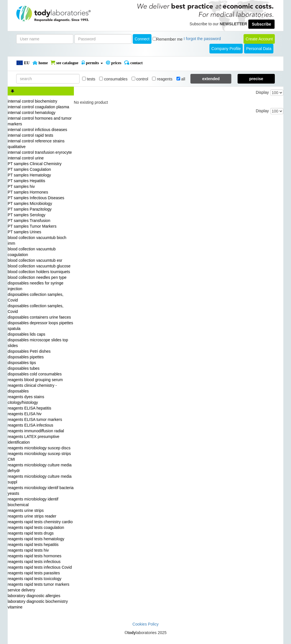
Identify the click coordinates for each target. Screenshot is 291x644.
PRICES (114, 63)
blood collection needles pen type (37, 277)
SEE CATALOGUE (65, 63)
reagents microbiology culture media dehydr (40, 468)
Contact (133, 63)
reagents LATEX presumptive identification (34, 439)
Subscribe (261, 24)
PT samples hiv (21, 186)
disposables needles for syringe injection (36, 286)
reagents (162, 79)
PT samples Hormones (28, 192)
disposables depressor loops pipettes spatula (40, 326)
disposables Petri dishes (29, 351)
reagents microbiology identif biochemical (33, 502)
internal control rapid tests (30, 135)
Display (262, 92)
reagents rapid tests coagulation (36, 527)
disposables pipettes (26, 357)
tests (89, 79)
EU (23, 63)
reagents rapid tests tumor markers (39, 584)
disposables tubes (24, 368)
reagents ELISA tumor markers (35, 419)
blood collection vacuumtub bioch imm (37, 240)
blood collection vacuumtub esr (35, 260)
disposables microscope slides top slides (38, 343)
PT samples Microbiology (30, 203)
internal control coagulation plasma (38, 107)
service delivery (21, 590)
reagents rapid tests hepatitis (33, 545)
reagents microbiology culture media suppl (40, 479)
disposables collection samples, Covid (36, 297)
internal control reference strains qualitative (36, 144)
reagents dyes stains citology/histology (26, 400)
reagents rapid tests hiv (28, 550)
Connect (142, 39)
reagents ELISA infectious (30, 425)
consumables (113, 79)
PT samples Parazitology (30, 209)
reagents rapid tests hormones (35, 556)
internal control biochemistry (32, 101)
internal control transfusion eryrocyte (40, 152)
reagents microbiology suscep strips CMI (39, 456)
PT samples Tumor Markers (32, 226)
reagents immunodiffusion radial (36, 431)
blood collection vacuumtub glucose (39, 266)
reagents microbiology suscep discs (39, 448)
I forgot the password (202, 39)
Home (40, 63)
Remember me (170, 39)
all (181, 79)
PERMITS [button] (92, 63)
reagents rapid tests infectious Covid (40, 567)
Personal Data (259, 49)
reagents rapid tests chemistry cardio (40, 522)
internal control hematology (32, 113)
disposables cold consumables (35, 374)
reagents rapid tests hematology (36, 539)
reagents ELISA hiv (25, 414)
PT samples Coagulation (29, 169)
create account (259, 39)
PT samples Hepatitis (26, 181)
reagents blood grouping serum (35, 380)
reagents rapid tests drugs (31, 533)
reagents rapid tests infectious (34, 562)
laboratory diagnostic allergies (34, 596)
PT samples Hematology (29, 175)
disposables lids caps (26, 334)
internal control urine (26, 158)
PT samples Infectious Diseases (36, 198)
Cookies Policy (145, 624)
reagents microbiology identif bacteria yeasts (41, 491)
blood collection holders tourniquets (39, 272)
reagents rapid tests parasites (34, 573)
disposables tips (22, 363)
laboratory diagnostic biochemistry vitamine (38, 604)
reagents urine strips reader (32, 516)
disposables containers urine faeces (39, 317)
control (140, 79)
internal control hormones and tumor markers (40, 121)
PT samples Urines (24, 232)
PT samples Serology (27, 215)
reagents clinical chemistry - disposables (32, 388)
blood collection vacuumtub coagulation (32, 252)
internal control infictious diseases (37, 130)
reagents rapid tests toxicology (35, 579)
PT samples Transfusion (29, 221)
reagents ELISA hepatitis (29, 408)
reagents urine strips (26, 510)
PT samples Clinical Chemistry (35, 164)
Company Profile (226, 49)
